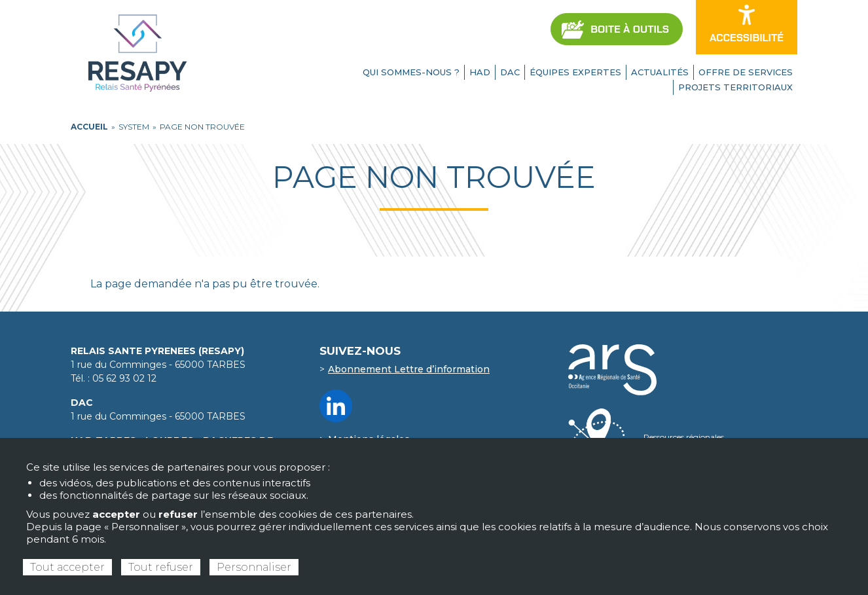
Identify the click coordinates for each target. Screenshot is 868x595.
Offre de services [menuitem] (746, 72)
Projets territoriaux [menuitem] (735, 87)
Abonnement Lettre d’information (409, 369)
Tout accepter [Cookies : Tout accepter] (67, 567)
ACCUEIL (89, 127)
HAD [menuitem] (480, 72)
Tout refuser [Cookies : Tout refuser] (161, 567)
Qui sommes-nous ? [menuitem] (411, 72)
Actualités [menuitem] (660, 72)
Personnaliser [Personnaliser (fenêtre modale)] (254, 567)
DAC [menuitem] (510, 72)
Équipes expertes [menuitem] (575, 72)
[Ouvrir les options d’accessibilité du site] (747, 27)
